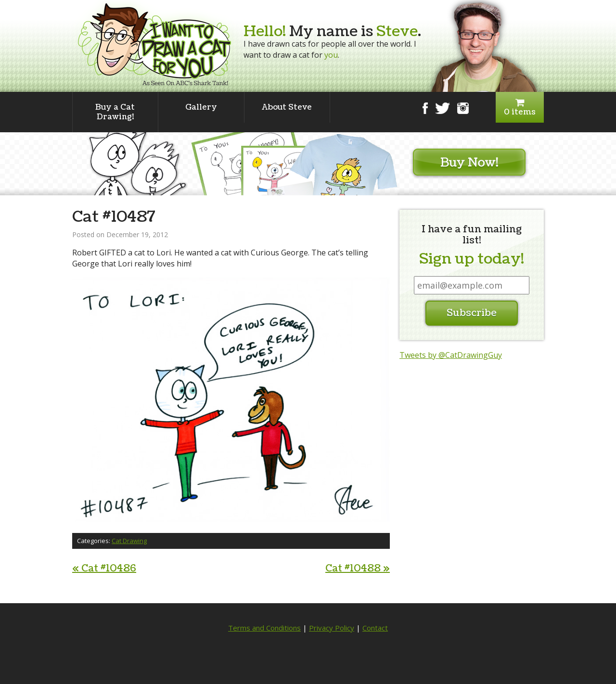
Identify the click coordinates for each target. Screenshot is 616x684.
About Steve (287, 107)
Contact (375, 628)
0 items (520, 108)
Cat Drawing (129, 541)
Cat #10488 (358, 569)
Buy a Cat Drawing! (115, 112)
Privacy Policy (332, 628)
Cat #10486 (104, 569)
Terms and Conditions (264, 628)
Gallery (201, 107)
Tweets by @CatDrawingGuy (451, 355)
